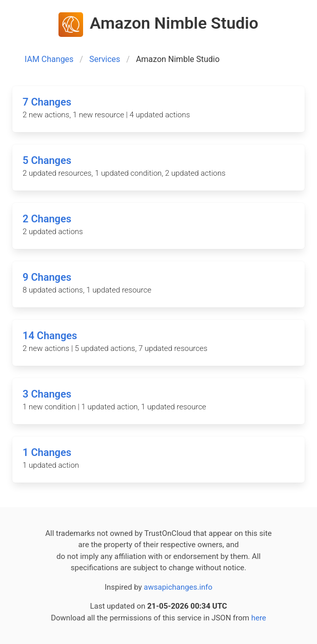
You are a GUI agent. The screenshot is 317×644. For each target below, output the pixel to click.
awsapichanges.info (178, 587)
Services (105, 59)
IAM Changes (49, 59)
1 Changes (47, 452)
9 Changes (47, 277)
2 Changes (47, 219)
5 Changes (47, 160)
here (259, 618)
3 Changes (47, 394)
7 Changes (47, 102)
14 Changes (50, 336)
